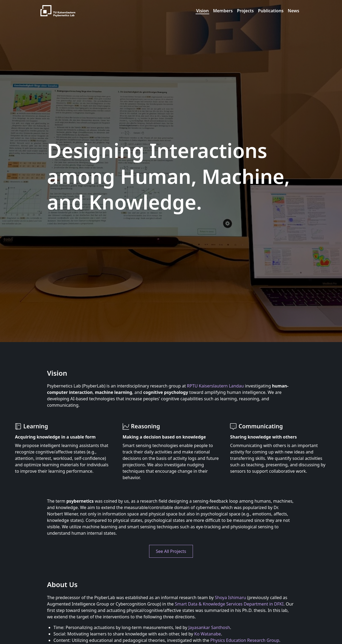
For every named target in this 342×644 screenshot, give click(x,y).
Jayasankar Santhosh (209, 627)
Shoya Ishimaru (230, 598)
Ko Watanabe (208, 634)
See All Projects (171, 551)
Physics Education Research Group (245, 640)
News (294, 11)
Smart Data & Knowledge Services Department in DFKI (229, 604)
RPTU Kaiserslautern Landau (215, 386)
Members (223, 11)
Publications (271, 11)
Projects (245, 11)
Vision (202, 11)
